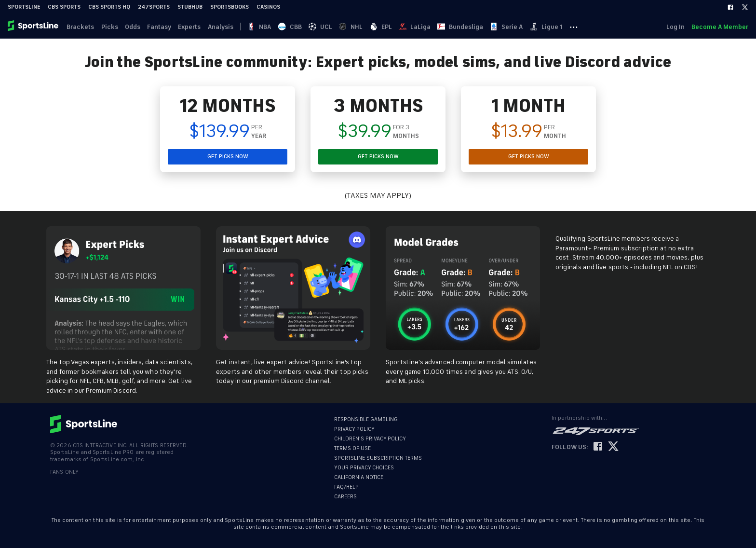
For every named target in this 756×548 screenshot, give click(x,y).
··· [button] (588, 27)
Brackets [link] (81, 27)
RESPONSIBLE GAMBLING (366, 419)
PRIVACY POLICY (354, 429)
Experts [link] (194, 27)
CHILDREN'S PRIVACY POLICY (370, 439)
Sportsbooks (229, 7)
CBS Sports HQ (109, 7)
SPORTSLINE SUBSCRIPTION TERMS (378, 458)
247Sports (154, 7)
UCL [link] (329, 27)
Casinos (268, 7)
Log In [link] (675, 27)
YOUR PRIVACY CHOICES (364, 468)
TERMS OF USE (352, 448)
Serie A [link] (519, 27)
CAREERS (345, 497)
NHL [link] (360, 27)
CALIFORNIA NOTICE (359, 477)
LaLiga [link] (425, 27)
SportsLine (24, 7)
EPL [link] (391, 27)
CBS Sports (64, 7)
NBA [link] (266, 27)
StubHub (190, 7)
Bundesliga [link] (472, 27)
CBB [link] (297, 27)
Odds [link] (135, 27)
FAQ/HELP (346, 487)
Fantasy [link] (162, 27)
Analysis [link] (225, 27)
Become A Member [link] (720, 27)
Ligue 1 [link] (559, 27)
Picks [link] (111, 27)
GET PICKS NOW (228, 157)
